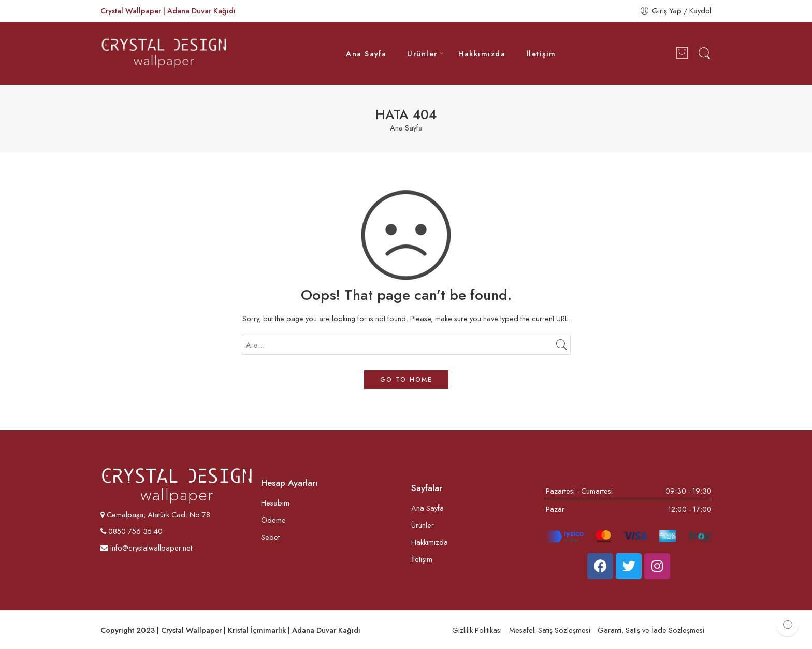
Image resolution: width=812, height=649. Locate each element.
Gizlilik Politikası (477, 630)
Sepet (270, 537)
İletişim (541, 54)
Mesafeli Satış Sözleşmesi (550, 630)
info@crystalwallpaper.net (146, 548)
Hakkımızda (482, 54)
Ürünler (422, 54)
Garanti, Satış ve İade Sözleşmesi (651, 630)
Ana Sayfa (366, 54)
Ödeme (273, 520)
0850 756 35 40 (134, 531)
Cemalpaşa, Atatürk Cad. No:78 (158, 515)
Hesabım (275, 503)
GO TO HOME (406, 380)
